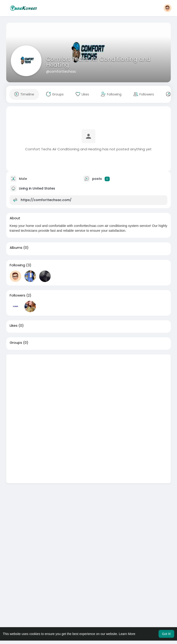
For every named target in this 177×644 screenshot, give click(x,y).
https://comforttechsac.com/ (46, 200)
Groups (16, 343)
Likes (14, 326)
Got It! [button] (166, 634)
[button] (168, 8)
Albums (16, 248)
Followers (18, 295)
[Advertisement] (89, 387)
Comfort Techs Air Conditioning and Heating (98, 62)
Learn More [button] (127, 634)
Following (17, 265)
